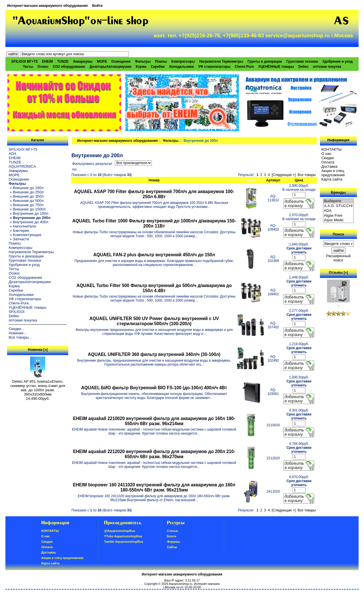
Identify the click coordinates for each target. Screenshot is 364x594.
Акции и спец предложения (333, 173)
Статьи (172, 531)
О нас (326, 154)
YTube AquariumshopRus (123, 536)
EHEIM (47, 62)
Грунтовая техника (302, 62)
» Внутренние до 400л (28, 222)
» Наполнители (22, 226)
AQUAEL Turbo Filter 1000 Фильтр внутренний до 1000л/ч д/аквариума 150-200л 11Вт (154, 223)
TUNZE (63, 62)
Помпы (161, 62)
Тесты (28, 67)
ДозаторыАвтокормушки (110, 67)
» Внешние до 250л (26, 192)
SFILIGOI (16, 312)
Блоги (172, 536)
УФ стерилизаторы (214, 67)
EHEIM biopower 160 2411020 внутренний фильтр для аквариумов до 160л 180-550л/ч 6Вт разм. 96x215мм (154, 487)
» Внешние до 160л (26, 188)
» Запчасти (19, 239)
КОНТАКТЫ (331, 149)
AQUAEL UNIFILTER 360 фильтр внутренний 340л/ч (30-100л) (154, 354)
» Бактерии (19, 231)
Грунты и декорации (265, 62)
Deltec (303, 67)
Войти (97, 6)
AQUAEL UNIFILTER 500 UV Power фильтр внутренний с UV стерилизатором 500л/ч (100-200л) (154, 321)
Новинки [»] (38, 350)
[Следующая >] (284, 175)
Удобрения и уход (337, 62)
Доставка (329, 166)
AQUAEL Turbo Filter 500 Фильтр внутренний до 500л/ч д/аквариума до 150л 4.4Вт (154, 288)
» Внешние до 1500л (27, 209)
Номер (154, 180)
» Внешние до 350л (26, 196)
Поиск (338, 234)
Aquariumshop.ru (181, 584)
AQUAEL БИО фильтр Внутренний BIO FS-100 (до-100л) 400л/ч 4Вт (154, 388)
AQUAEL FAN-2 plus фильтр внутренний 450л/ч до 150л (154, 255)
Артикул (273, 180)
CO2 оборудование (69, 67)
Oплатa (328, 162)
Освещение (121, 62)
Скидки (328, 158)
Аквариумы (83, 62)
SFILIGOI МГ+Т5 (24, 62)
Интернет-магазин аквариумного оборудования (47, 6)
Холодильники (181, 67)
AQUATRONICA (22, 166)
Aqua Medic (338, 220)
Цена (299, 180)
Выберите (338, 201)
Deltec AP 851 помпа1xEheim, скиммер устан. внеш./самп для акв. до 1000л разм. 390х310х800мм (38, 386)
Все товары (307, 175)
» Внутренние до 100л (28, 213)
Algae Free (338, 216)
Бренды (338, 192)
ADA (12, 154)
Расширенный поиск (338, 258)
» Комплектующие (25, 235)
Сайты (172, 547)
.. (338, 303)
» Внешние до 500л (26, 201)
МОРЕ (102, 62)
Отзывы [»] (338, 273)
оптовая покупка (327, 67)
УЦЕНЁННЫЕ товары (276, 67)
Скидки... (16, 329)
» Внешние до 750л (26, 205)
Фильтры (171, 141)
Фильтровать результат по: (92, 166)
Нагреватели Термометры (221, 62)
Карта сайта (332, 179)
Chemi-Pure (244, 67)
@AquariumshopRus (120, 531)
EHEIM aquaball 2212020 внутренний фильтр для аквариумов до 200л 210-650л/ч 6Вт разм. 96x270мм (154, 454)
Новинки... (17, 333)
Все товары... (20, 337)
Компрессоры (183, 62)
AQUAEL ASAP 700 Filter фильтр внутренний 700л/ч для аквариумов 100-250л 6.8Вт (154, 194)
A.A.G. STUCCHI (338, 206)
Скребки (158, 67)
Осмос (43, 67)
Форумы (173, 542)
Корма (141, 67)
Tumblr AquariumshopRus (124, 542)
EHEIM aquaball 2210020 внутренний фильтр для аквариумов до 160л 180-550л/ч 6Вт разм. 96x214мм (154, 421)
